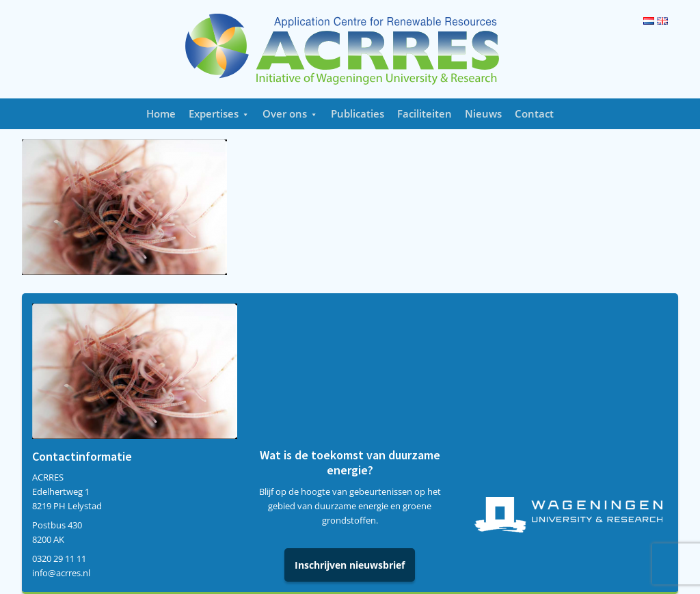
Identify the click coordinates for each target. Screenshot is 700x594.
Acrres (350, 49)
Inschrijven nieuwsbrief (350, 565)
